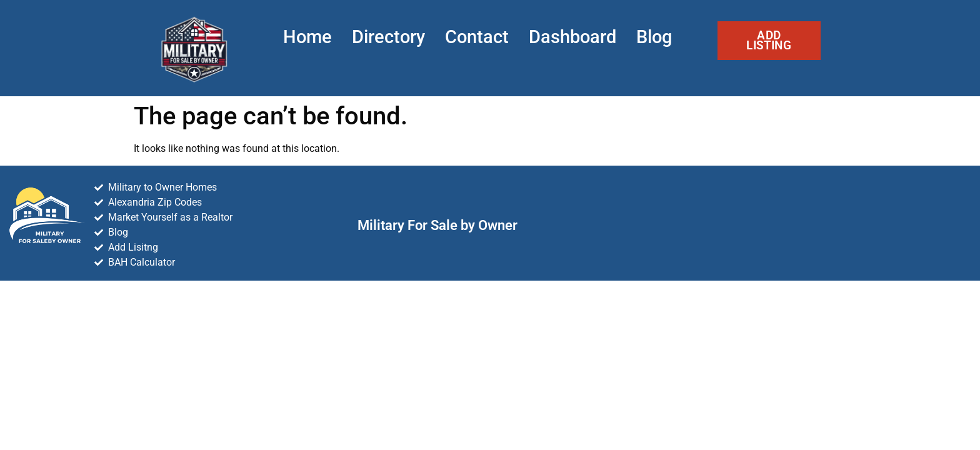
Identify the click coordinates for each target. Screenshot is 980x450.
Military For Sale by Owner (437, 225)
